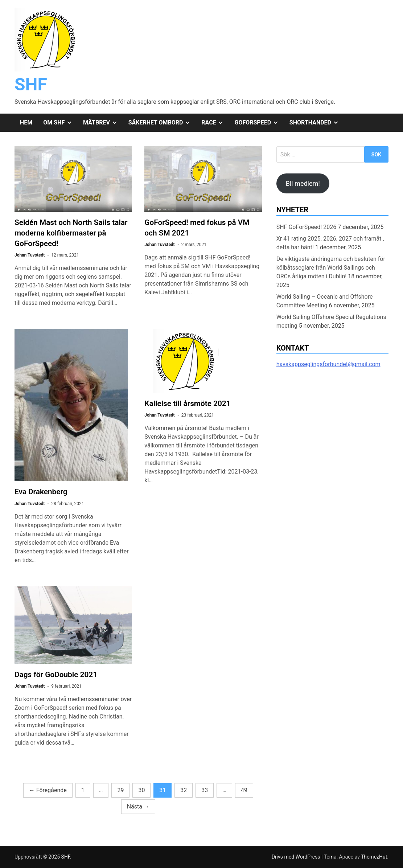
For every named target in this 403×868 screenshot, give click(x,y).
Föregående (48, 790)
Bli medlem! (303, 183)
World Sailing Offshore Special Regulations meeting (331, 321)
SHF (31, 84)
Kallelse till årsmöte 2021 (187, 404)
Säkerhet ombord (162, 123)
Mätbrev (103, 123)
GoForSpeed (259, 123)
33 (205, 790)
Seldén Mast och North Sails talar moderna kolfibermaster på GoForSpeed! (71, 233)
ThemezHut (374, 857)
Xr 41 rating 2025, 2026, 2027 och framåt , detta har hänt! (330, 243)
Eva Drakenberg (41, 492)
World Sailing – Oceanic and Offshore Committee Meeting (325, 301)
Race (215, 123)
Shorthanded (317, 123)
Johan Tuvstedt (30, 255)
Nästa (138, 806)
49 (244, 790)
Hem (26, 122)
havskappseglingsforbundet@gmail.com (328, 364)
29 (120, 790)
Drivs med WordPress (297, 857)
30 (141, 790)
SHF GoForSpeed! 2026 (307, 227)
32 (184, 790)
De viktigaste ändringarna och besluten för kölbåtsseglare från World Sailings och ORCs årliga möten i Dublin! (331, 268)
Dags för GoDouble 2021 (56, 675)
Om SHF (60, 123)
